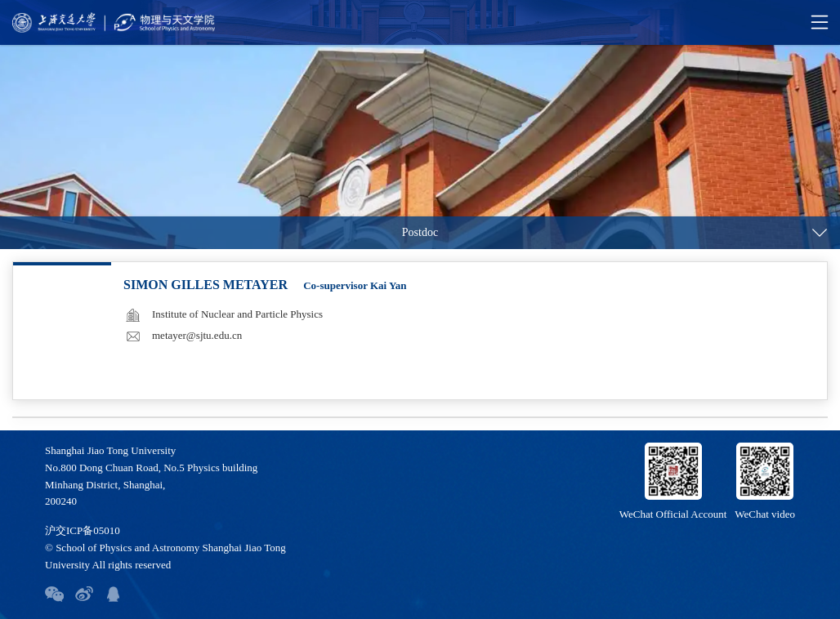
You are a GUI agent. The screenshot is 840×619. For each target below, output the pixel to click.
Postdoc (420, 232)
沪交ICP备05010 (83, 530)
